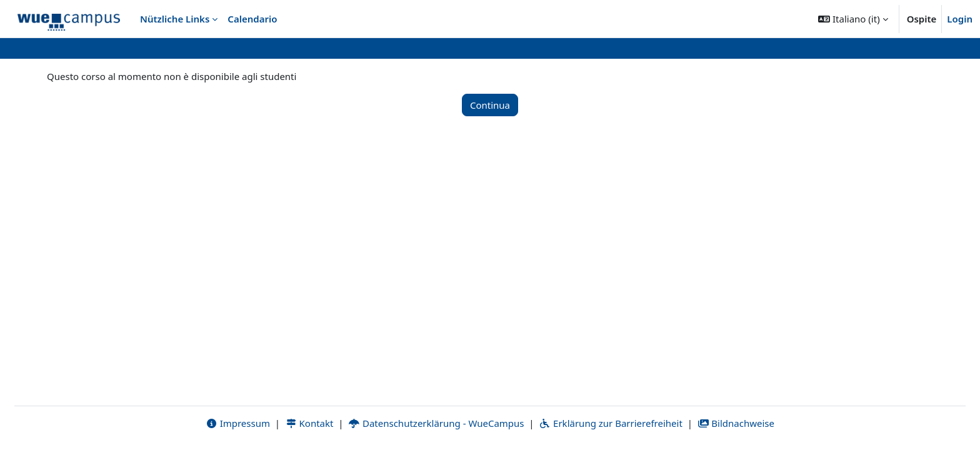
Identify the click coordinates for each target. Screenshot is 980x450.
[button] (853, 19)
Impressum (238, 423)
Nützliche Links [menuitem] (175, 19)
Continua (490, 105)
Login (960, 19)
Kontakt (309, 423)
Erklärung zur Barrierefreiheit (610, 423)
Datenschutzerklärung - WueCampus (436, 423)
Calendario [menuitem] (252, 19)
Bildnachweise (736, 423)
